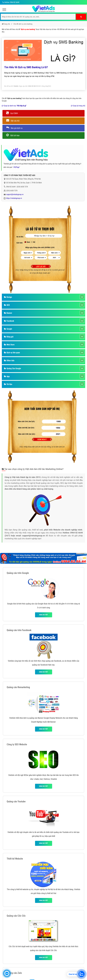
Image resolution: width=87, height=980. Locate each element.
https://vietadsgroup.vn (14, 198)
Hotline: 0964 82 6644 (10, 2)
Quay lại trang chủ (78, 106)
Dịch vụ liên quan (12, 353)
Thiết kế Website (15, 859)
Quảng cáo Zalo (14, 973)
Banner (8, 313)
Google (8, 329)
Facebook (9, 321)
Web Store (9, 345)
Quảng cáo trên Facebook (19, 630)
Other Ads (9, 361)
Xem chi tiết (43, 615)
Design (8, 297)
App (7, 376)
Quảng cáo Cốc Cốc (16, 916)
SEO (7, 305)
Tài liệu (8, 384)
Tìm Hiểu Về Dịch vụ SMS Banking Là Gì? (26, 67)
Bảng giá (9, 337)
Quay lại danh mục (14, 106)
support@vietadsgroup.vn (15, 194)
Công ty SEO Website (17, 744)
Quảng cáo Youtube (16, 801)
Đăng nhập (45, 86)
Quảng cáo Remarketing (18, 687)
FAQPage (16, 167)
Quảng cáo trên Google (18, 573)
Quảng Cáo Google (13, 368)
